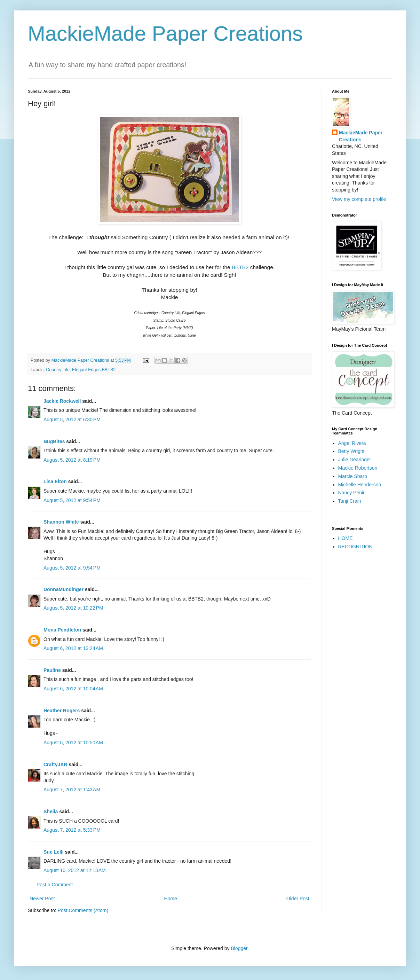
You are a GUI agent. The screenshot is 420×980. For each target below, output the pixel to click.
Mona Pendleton (62, 630)
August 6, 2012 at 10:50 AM (73, 743)
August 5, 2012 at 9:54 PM (72, 500)
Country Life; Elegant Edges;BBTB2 (81, 370)
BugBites (54, 441)
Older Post (298, 899)
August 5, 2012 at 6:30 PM (72, 420)
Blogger (239, 948)
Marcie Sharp (353, 476)
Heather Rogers (62, 711)
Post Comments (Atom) (83, 910)
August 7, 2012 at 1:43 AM (72, 790)
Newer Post (42, 899)
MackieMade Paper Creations (165, 34)
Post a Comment (55, 885)
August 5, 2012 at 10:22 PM (73, 608)
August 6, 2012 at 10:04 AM (73, 689)
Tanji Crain (350, 501)
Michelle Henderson (360, 485)
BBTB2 (240, 267)
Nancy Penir (351, 493)
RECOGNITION (355, 547)
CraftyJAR (55, 765)
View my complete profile (359, 199)
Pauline (52, 670)
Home (170, 899)
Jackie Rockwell (62, 401)
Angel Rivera (352, 443)
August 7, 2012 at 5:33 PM (72, 830)
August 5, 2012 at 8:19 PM (72, 460)
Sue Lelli (54, 852)
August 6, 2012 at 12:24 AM (73, 648)
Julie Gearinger (355, 460)
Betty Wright (351, 451)
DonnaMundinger (64, 589)
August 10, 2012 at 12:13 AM (75, 870)
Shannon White (61, 522)
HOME (346, 538)
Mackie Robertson (358, 468)
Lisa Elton (55, 481)
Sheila (51, 812)
